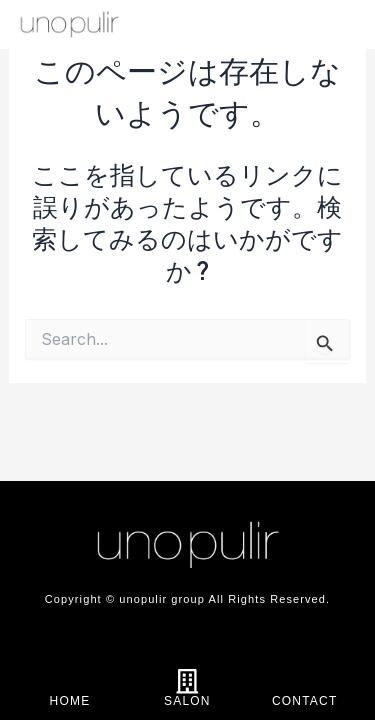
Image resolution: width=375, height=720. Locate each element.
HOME (70, 701)
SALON (187, 701)
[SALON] (187, 681)
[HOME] (70, 681)
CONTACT (305, 701)
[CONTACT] (304, 681)
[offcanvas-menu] (335, 25)
